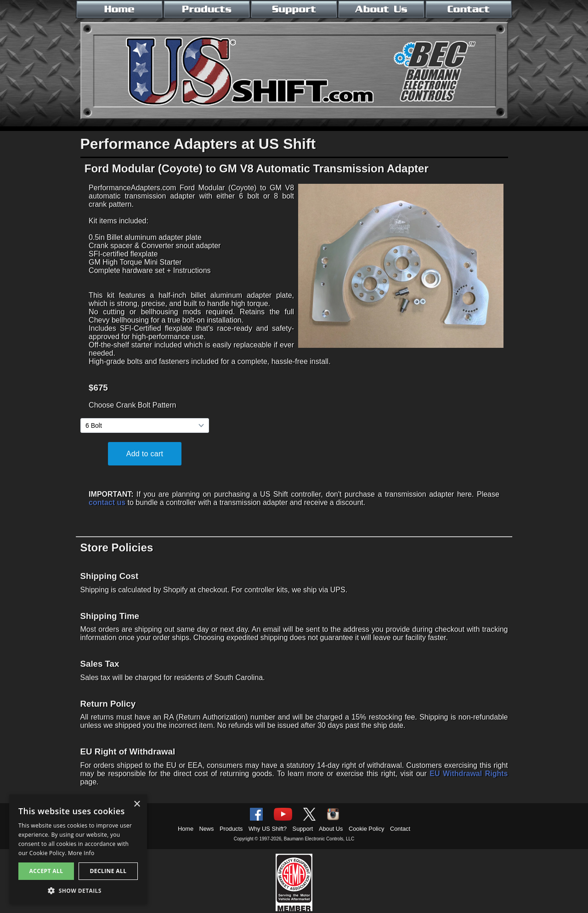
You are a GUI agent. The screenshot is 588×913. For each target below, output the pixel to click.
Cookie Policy (367, 829)
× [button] (137, 804)
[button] (78, 890)
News (207, 829)
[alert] (78, 849)
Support (303, 829)
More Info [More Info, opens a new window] (81, 853)
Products (231, 829)
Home (186, 829)
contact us (107, 502)
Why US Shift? (268, 829)
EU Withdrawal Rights (469, 774)
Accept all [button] (46, 871)
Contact (400, 829)
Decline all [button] (108, 871)
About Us (331, 829)
